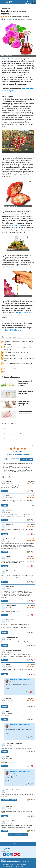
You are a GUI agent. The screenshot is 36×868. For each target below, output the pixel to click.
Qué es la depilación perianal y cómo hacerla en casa (18, 365)
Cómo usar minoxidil (10, 369)
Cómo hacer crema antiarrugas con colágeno (24, 404)
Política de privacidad (8, 866)
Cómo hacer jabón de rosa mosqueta (17, 314)
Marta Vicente (9, 19)
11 (34, 505)
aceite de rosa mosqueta (12, 59)
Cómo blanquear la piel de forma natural (16, 352)
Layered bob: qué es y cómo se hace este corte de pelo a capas (19, 343)
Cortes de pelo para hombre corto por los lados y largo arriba (18, 348)
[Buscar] (33, 2)
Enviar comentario (26, 459)
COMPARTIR (28, 2)
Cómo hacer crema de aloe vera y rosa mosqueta (25, 383)
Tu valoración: (18, 452)
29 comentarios (27, 16)
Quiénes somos (26, 862)
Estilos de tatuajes (9, 355)
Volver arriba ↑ (18, 844)
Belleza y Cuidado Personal (8, 6)
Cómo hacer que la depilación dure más (16, 372)
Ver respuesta (6, 800)
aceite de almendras (14, 225)
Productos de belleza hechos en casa (23, 6)
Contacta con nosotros (8, 864)
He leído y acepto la (11, 459)
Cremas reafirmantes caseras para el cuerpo (25, 413)
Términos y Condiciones (21, 864)
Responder (5, 491)
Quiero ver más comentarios (18, 835)
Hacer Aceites (5, 9)
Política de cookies (19, 866)
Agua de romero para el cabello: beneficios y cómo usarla (19, 360)
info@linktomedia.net (27, 472)
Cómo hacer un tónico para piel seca (25, 393)
